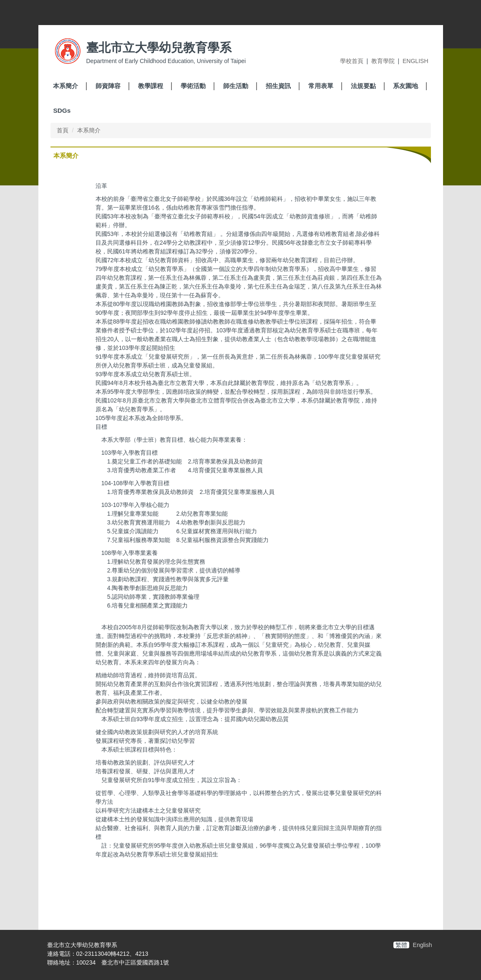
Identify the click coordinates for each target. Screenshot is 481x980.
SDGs (62, 110)
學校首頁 (352, 61)
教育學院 (383, 61)
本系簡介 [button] (65, 86)
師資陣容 (108, 86)
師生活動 (236, 86)
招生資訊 (278, 86)
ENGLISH (415, 61)
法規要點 (363, 86)
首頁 (63, 130)
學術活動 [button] (193, 86)
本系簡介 (89, 130)
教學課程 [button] (151, 86)
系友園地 (405, 86)
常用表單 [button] (321, 86)
